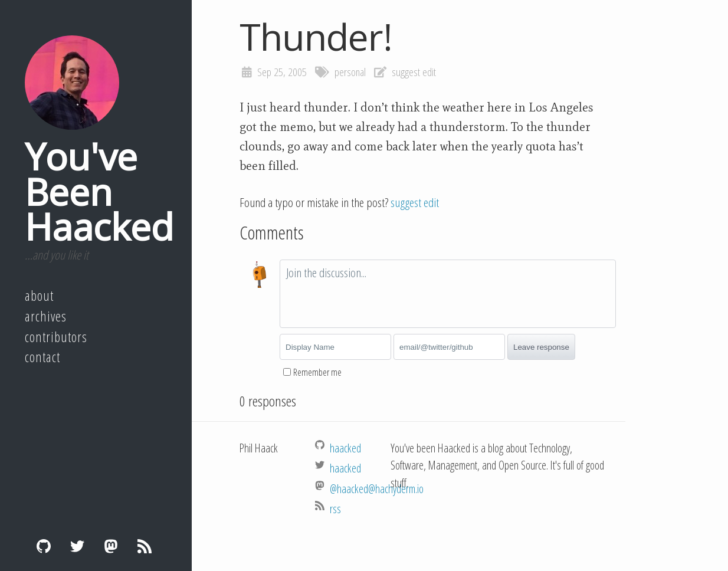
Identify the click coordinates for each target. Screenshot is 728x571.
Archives (46, 316)
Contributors (56, 337)
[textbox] (448, 294)
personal (350, 72)
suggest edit (414, 72)
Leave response (541, 347)
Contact (42, 357)
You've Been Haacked (99, 191)
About (39, 296)
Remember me (317, 372)
